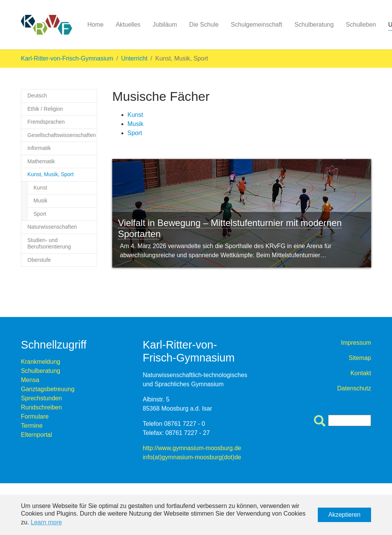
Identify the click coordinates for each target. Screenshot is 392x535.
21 (326, 283)
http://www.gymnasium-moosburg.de (192, 448)
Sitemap (360, 358)
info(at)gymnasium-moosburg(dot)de (192, 457)
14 (257, 283)
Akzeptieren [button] (345, 515)
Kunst (135, 115)
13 (247, 283)
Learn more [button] (46, 522)
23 (346, 283)
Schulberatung (41, 371)
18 (296, 283)
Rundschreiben (41, 407)
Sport (135, 133)
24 (355, 283)
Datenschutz (354, 388)
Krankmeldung (41, 362)
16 (276, 283)
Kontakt (361, 373)
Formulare (35, 416)
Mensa (30, 380)
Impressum (356, 343)
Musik (135, 124)
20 (316, 283)
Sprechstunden (41, 398)
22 (336, 283)
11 (227, 283)
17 (286, 283)
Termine (32, 426)
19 (306, 283)
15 (266, 283)
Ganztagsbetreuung (48, 389)
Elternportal (37, 435)
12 (237, 283)
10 (217, 283)
